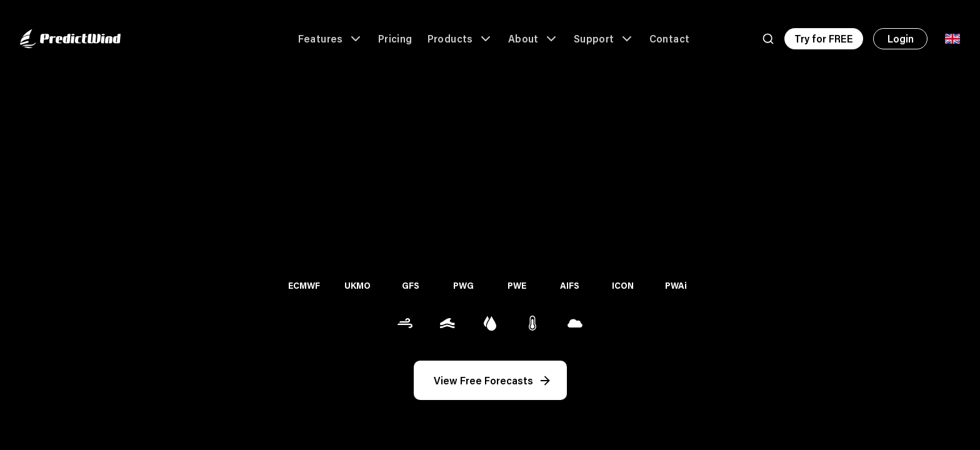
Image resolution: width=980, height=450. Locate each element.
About (533, 39)
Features (331, 39)
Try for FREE (824, 38)
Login (901, 38)
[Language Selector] (952, 39)
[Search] (768, 39)
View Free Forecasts (493, 381)
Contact (670, 38)
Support (604, 39)
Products (460, 39)
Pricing (395, 38)
